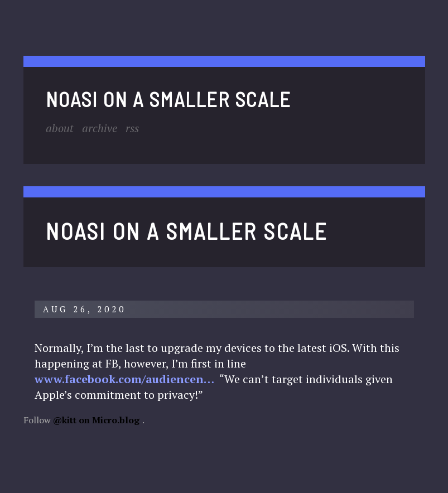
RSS (132, 128)
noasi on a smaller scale (168, 99)
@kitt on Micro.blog (96, 420)
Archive (100, 128)
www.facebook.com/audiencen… (124, 379)
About (60, 128)
